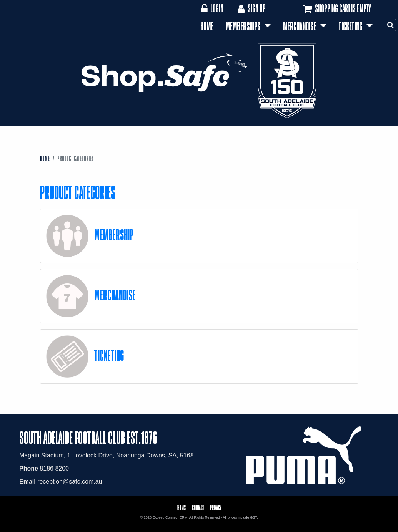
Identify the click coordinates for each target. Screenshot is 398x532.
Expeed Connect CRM (170, 517)
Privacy (216, 508)
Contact (198, 508)
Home (207, 26)
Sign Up (251, 8)
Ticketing (351, 26)
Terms (181, 508)
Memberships (244, 26)
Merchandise (300, 26)
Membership (114, 235)
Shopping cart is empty (336, 9)
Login (212, 8)
